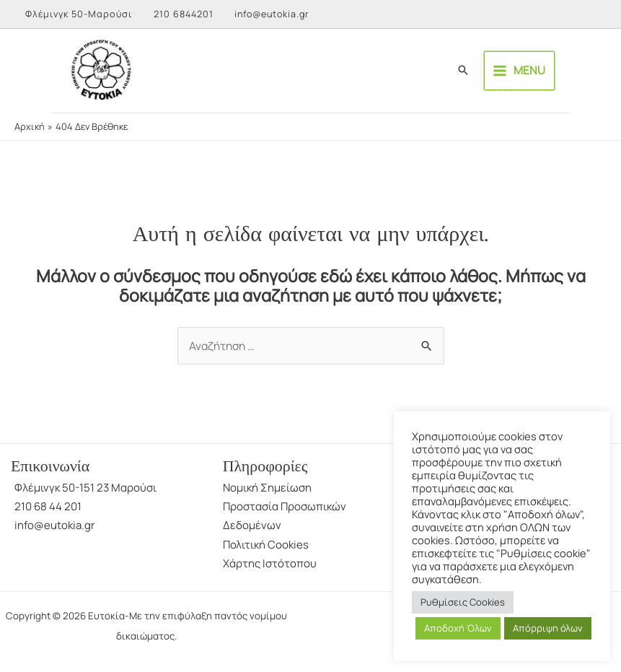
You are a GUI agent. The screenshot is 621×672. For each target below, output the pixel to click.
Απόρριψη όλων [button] (548, 628)
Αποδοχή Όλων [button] (458, 628)
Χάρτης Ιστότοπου (270, 568)
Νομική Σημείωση (267, 492)
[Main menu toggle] (571, 73)
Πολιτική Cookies (266, 549)
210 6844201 (184, 14)
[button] (514, 73)
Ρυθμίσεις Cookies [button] (463, 602)
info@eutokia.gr (276, 14)
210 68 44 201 (48, 511)
